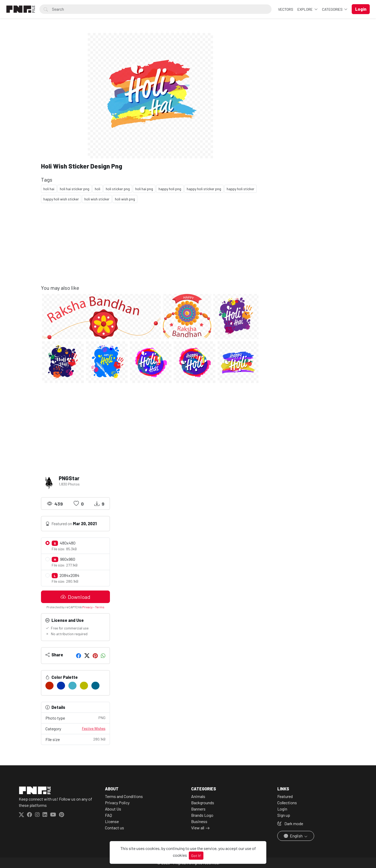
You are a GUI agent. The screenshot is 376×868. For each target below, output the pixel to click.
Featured (285, 796)
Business (199, 821)
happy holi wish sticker (61, 199)
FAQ (108, 815)
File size (75, 739)
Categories (333, 9)
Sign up (284, 815)
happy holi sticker (240, 189)
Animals (198, 796)
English (294, 836)
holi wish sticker (97, 199)
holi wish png (125, 199)
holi (98, 189)
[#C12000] (49, 686)
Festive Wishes (94, 728)
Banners (198, 809)
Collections (287, 803)
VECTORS (286, 9)
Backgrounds (203, 803)
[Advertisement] (151, 248)
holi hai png (144, 189)
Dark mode (290, 823)
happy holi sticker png (204, 189)
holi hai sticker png (75, 189)
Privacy (87, 607)
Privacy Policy (117, 803)
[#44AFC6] (72, 686)
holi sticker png (118, 189)
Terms (100, 607)
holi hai (49, 189)
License (112, 821)
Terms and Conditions (124, 796)
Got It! (196, 856)
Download (75, 597)
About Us (113, 809)
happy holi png (170, 189)
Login (282, 809)
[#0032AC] (61, 686)
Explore (305, 9)
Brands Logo (202, 815)
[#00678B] (95, 686)
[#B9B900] (84, 686)
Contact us (114, 828)
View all (198, 828)
